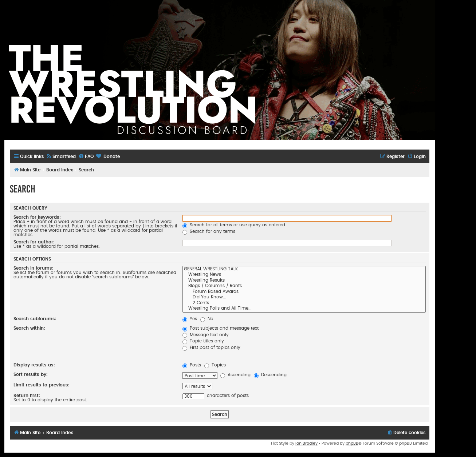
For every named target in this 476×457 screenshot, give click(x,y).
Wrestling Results (304, 281)
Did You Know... (304, 298)
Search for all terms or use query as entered (234, 225)
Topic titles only (203, 341)
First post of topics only (211, 347)
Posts (192, 365)
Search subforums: (35, 319)
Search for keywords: (37, 217)
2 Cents (304, 303)
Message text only (206, 335)
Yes (190, 319)
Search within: (29, 328)
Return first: (27, 396)
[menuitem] (61, 157)
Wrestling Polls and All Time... (304, 309)
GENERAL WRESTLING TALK (304, 270)
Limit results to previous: (42, 385)
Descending (270, 375)
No (207, 319)
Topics (215, 365)
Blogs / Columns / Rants (304, 286)
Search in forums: (34, 268)
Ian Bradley (306, 443)
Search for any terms (209, 231)
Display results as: (34, 365)
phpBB (352, 443)
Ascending (235, 375)
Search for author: (34, 242)
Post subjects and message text (221, 328)
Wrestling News (304, 275)
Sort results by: (31, 374)
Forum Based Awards (304, 292)
